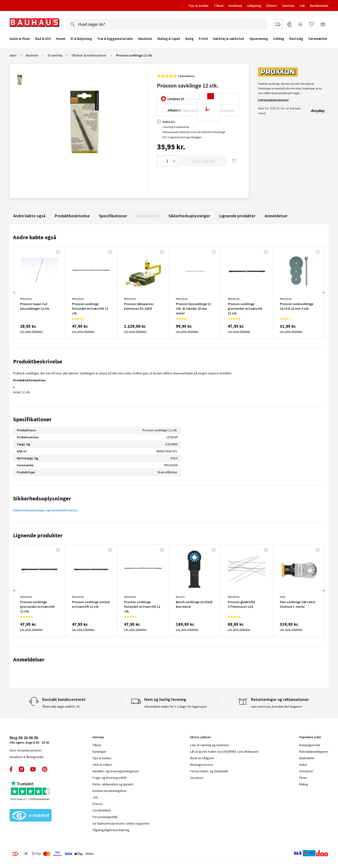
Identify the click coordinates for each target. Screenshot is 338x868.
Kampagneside (310, 745)
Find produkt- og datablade (209, 771)
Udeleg (279, 39)
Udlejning (254, 6)
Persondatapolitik (105, 817)
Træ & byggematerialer (115, 39)
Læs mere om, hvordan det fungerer (277, 706)
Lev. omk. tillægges (31, 331)
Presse (98, 804)
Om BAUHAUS (102, 810)
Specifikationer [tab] (32, 419)
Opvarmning (259, 39)
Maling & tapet (169, 39)
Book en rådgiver (202, 758)
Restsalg (296, 39)
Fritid (203, 39)
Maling (304, 784)
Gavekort (197, 778)
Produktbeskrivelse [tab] (38, 361)
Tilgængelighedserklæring (111, 830)
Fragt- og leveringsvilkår (110, 778)
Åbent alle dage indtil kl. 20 (61, 706)
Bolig (190, 39)
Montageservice (202, 765)
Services (288, 6)
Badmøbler (307, 758)
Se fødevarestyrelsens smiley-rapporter (121, 823)
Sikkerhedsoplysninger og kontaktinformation (45, 510)
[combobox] (167, 24)
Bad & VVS (43, 39)
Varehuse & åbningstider (27, 757)
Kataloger (99, 752)
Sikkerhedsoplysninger (189, 216)
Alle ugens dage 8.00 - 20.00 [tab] (29, 740)
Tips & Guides (198, 6)
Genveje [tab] (98, 737)
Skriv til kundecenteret (26, 750)
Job (302, 6)
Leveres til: (176, 99)
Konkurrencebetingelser (110, 791)
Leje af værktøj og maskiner (210, 745)
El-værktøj (55, 55)
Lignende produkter (237, 216)
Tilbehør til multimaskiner (89, 55)
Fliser (303, 778)
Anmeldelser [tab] (29, 659)
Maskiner (145, 39)
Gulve (303, 765)
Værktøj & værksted (228, 39)
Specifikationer (113, 216)
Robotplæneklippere (314, 752)
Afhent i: (174, 110)
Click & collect (102, 765)
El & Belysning (81, 39)
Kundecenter (319, 6)
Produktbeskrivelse (72, 216)
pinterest (45, 769)
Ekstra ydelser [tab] (200, 737)
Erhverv (272, 6)
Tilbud (219, 6)
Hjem (13, 55)
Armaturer (306, 771)
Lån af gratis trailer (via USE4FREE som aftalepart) (224, 752)
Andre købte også (29, 216)
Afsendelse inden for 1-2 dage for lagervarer (176, 706)
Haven (61, 39)
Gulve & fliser (20, 39)
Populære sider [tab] (310, 737)
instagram (21, 769)
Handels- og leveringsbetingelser (116, 771)
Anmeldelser (276, 216)
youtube (33, 769)
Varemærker (318, 39)
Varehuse (235, 6)
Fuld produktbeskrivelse (273, 100)
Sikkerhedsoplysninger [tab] (42, 498)
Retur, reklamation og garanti (113, 784)
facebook (11, 769)
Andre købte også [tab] (35, 237)
